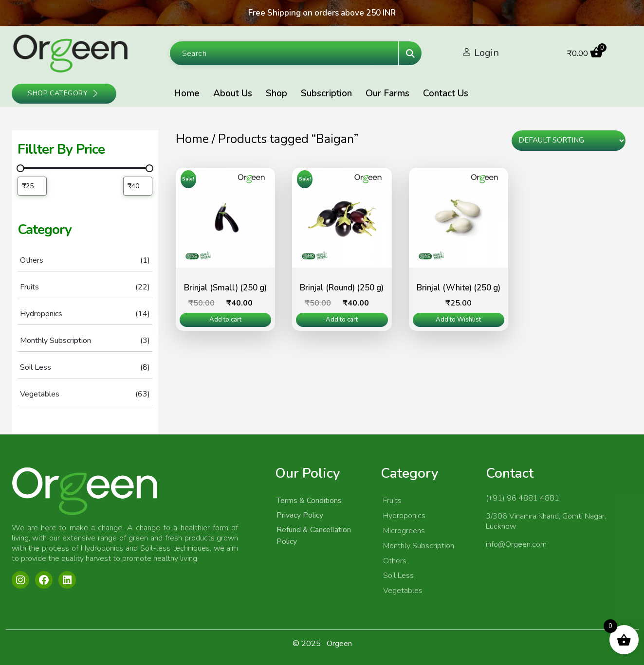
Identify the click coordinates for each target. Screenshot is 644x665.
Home (187, 93)
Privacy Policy (300, 515)
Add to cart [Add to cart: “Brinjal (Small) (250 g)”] (225, 320)
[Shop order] (568, 141)
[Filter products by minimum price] (32, 186)
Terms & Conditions (309, 501)
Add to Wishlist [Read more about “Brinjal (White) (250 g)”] (458, 320)
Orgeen (339, 644)
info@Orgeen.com (516, 544)
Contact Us (446, 93)
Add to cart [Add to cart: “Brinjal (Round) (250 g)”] (342, 320)
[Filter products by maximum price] (138, 186)
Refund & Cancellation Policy (314, 536)
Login (487, 53)
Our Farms (387, 93)
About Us (233, 93)
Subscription (326, 93)
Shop (276, 93)
